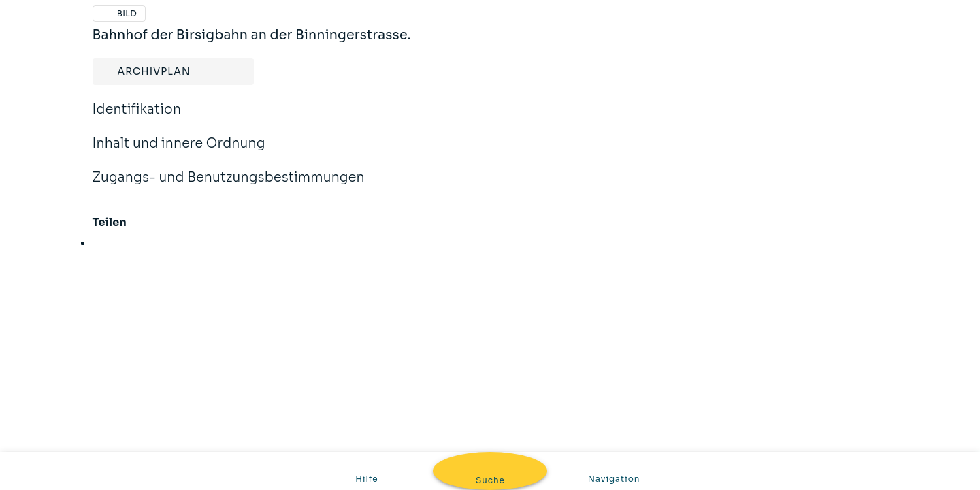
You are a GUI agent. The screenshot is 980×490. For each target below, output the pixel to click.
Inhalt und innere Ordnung (179, 152)
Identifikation (137, 118)
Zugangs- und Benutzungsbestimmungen (229, 186)
